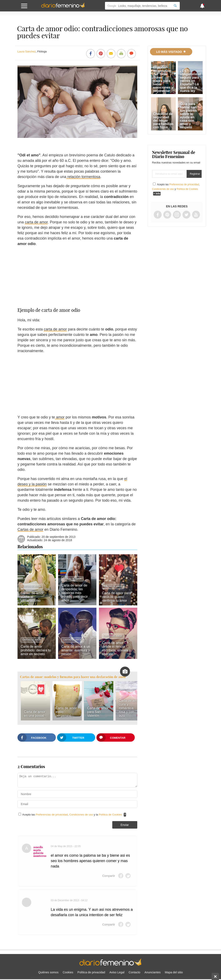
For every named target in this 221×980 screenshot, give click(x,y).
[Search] (175, 6)
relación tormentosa (83, 177)
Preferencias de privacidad (52, 815)
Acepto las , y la (72, 815)
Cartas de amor (30, 530)
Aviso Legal (117, 972)
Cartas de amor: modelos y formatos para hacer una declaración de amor (73, 677)
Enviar (125, 825)
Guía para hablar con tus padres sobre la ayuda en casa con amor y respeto (188, 116)
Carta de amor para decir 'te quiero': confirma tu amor (117, 597)
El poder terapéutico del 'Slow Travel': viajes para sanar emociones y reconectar (163, 79)
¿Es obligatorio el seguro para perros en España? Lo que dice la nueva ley (190, 81)
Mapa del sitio (174, 972)
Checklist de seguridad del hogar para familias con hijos (163, 121)
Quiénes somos (48, 972)
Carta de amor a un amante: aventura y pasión (76, 650)
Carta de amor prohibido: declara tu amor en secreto (36, 650)
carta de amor (36, 222)
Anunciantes (153, 972)
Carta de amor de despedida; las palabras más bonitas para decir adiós (74, 593)
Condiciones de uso (81, 815)
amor (60, 417)
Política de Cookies (110, 815)
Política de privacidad (91, 972)
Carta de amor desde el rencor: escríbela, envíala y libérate (116, 648)
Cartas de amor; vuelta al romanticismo (33, 597)
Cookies (68, 972)
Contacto (135, 972)
